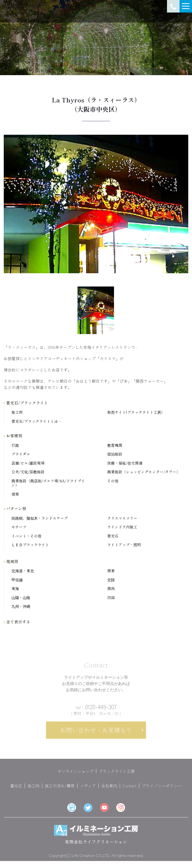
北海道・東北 (23, 571)
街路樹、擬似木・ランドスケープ (40, 518)
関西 (111, 589)
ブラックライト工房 (117, 775)
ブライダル (21, 454)
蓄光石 (113, 536)
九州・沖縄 (21, 606)
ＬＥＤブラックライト (30, 545)
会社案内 (109, 789)
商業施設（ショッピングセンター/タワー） (144, 472)
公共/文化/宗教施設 (28, 472)
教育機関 (115, 445)
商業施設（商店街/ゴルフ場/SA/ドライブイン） (48, 483)
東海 (15, 589)
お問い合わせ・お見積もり (96, 733)
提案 (15, 494)
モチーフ (19, 527)
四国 (111, 598)
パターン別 (15, 508)
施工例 (17, 412)
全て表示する (17, 622)
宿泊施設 (115, 454)
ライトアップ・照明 (124, 545)
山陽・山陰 (21, 598)
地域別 (11, 561)
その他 (113, 481)
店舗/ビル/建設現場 (28, 463)
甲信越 (17, 580)
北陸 (111, 580)
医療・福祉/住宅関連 (125, 463)
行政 (15, 445)
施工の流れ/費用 (60, 789)
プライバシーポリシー (162, 789)
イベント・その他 (26, 536)
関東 (111, 571)
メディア (88, 789)
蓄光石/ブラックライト (26, 403)
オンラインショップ (75, 775)
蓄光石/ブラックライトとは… (37, 421)
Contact (129, 789)
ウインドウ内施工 (122, 527)
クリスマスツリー (122, 518)
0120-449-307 (96, 710)
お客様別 (13, 436)
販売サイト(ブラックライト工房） (136, 412)
